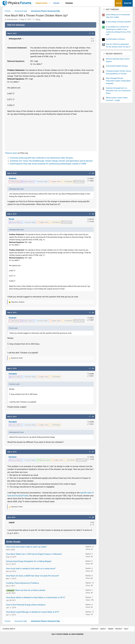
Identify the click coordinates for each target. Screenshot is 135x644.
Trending (69, 3)
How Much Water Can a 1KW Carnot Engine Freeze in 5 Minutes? (34, 555)
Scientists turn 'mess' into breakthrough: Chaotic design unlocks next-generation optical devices (51, 162)
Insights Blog (42, 3)
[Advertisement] (51, 133)
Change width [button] (11, 630)
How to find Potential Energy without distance (26, 605)
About (101, 630)
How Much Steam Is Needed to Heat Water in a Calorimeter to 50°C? (36, 598)
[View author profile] (55, 182)
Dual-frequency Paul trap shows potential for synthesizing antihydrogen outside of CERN (48, 164)
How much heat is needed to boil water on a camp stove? (31, 569)
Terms (108, 630)
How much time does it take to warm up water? (26, 548)
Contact (93, 630)
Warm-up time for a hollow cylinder (30, 591)
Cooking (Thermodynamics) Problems (23, 584)
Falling (38, 20)
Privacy (117, 630)
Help (124, 630)
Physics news (11, 154)
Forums (56, 3)
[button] (49, 3)
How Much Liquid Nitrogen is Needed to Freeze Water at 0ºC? (33, 613)
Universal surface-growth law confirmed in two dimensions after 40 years (41, 159)
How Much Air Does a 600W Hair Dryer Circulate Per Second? (32, 577)
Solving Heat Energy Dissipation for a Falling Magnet (29, 562)
